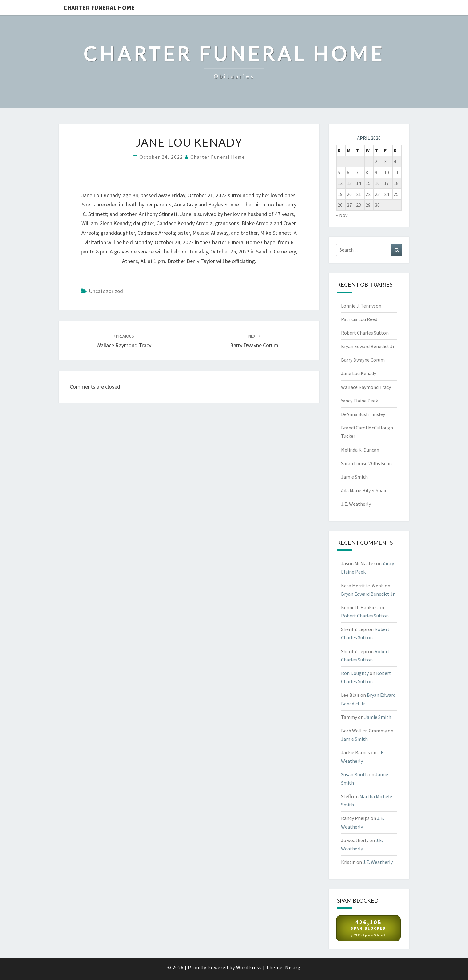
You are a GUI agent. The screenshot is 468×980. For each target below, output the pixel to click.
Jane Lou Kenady (359, 373)
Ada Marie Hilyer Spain (364, 490)
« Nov (342, 215)
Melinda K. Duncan (360, 450)
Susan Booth (354, 774)
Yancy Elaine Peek (359, 401)
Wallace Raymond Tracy (366, 387)
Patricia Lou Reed (359, 319)
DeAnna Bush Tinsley (363, 414)
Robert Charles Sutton (365, 333)
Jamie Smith (354, 477)
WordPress (249, 967)
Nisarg (293, 967)
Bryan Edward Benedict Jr (368, 346)
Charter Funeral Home (99, 8)
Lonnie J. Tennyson (361, 306)
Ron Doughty (355, 673)
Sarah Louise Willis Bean (366, 463)
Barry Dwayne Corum (363, 360)
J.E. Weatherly (356, 504)
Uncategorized (106, 291)
